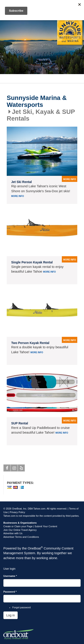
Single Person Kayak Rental (32, 262)
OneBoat (35, 548)
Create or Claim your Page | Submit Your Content (30, 526)
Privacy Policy (17, 512)
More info (18, 196)
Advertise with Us (13, 533)
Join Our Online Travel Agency (20, 530)
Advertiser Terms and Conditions (21, 537)
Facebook (7, 469)
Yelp (21, 469)
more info (70, 179)
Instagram (14, 469)
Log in (11, 615)
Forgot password (22, 607)
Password (10, 592)
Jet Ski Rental (22, 182)
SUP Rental (20, 423)
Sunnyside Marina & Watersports (37, 101)
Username (10, 576)
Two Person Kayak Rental (30, 343)
